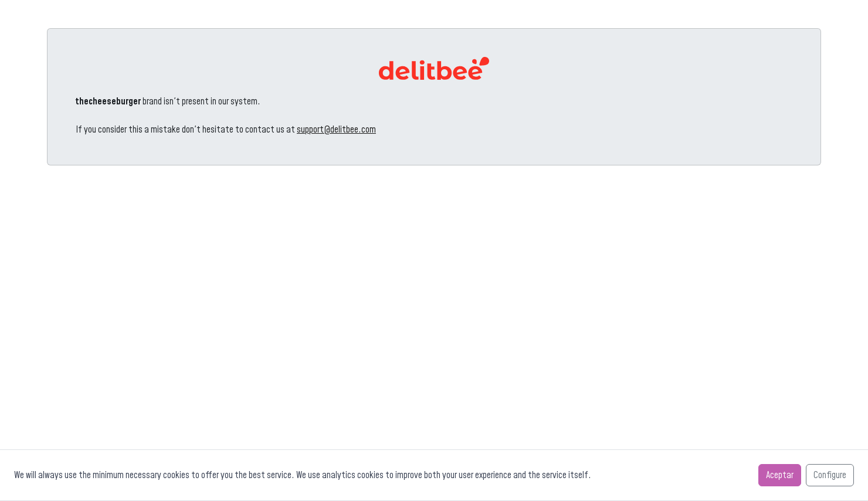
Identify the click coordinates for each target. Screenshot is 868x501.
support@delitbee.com (336, 130)
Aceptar (780, 475)
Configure (830, 475)
